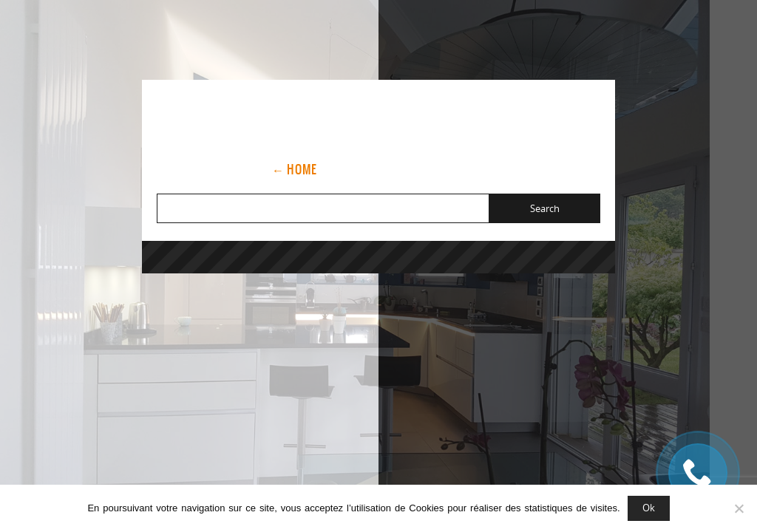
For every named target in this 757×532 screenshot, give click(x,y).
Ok (649, 508)
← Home (295, 169)
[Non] (739, 508)
